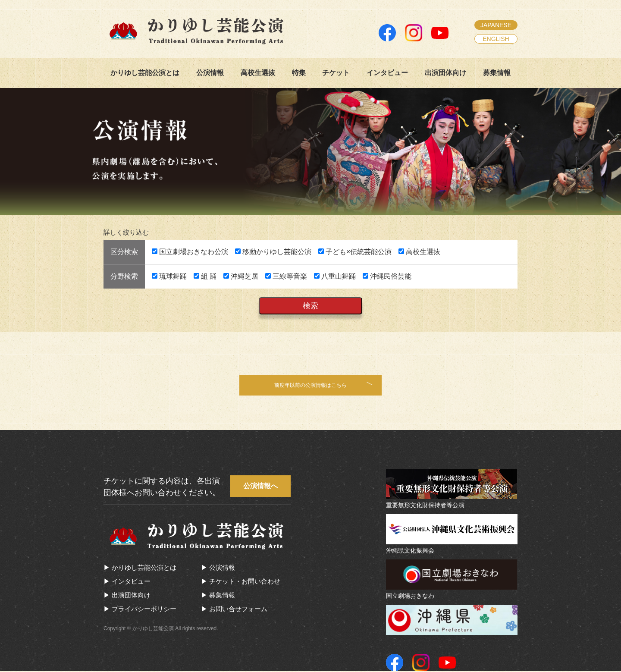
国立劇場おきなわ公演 (190, 252)
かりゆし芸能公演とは (145, 73)
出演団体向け (445, 73)
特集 (299, 73)
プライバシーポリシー (147, 610)
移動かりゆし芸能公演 (273, 252)
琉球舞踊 (169, 276)
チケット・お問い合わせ (248, 582)
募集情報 (497, 73)
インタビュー (387, 73)
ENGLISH (496, 39)
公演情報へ (260, 487)
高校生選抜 (258, 73)
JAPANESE (496, 25)
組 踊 (205, 276)
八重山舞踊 (335, 276)
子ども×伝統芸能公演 (355, 252)
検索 (310, 306)
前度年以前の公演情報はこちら (310, 385)
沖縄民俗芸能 (387, 276)
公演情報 (210, 73)
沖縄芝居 (241, 276)
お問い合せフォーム (241, 610)
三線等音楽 (286, 276)
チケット (336, 73)
